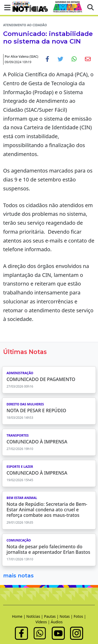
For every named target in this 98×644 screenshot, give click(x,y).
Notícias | (35, 616)
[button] (6, 7)
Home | (19, 616)
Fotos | (80, 616)
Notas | (67, 616)
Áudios (57, 622)
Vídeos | (43, 622)
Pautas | (52, 616)
